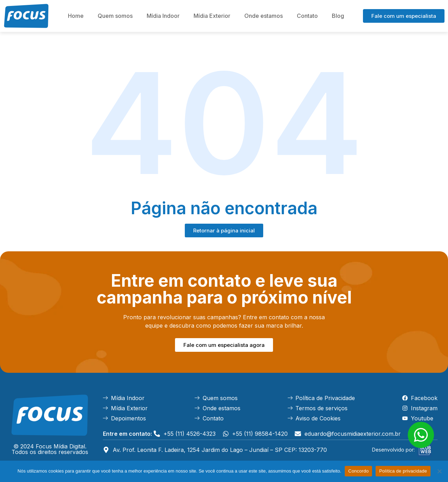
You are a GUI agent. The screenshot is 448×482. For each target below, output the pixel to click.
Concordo (358, 471)
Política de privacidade (403, 471)
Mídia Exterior (212, 16)
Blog (338, 16)
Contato (307, 16)
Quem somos (115, 16)
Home (76, 16)
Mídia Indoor (163, 16)
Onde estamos (264, 16)
